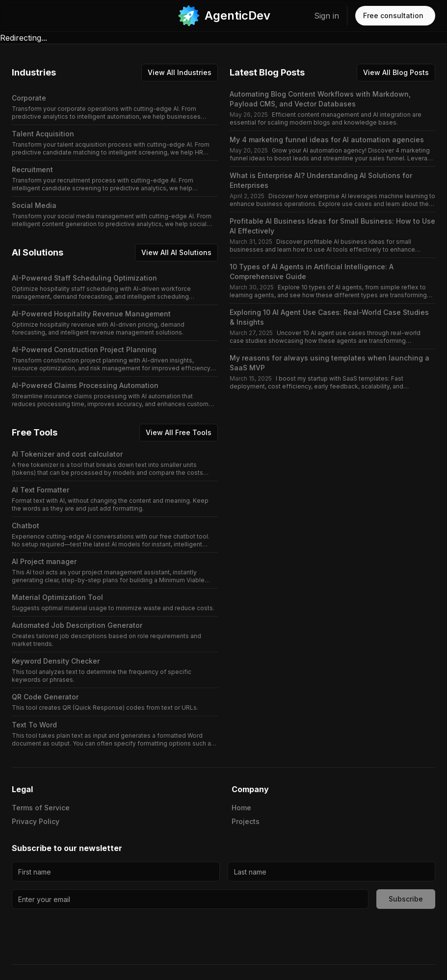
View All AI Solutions (176, 252)
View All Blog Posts (396, 72)
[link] (224, 16)
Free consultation (393, 15)
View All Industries (180, 72)
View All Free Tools (179, 432)
